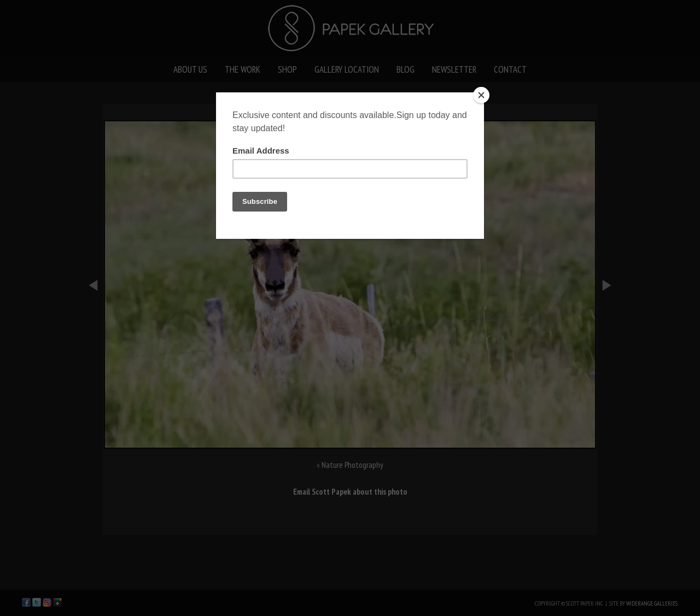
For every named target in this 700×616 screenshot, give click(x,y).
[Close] (481, 95)
